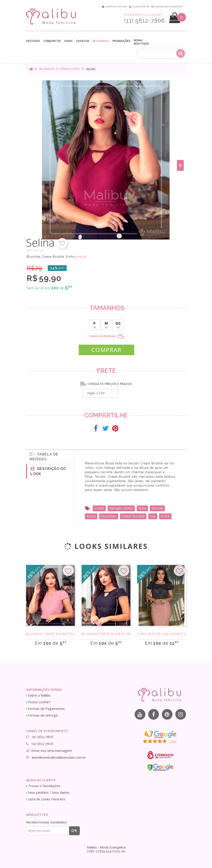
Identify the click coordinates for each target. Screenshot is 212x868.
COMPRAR (106, 348)
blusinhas (109, 515)
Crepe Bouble (133, 515)
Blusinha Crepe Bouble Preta (106, 633)
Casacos (83, 41)
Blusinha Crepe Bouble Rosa (50, 633)
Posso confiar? (38, 701)
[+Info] (81, 257)
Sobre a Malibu (38, 694)
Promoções (121, 41)
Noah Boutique (141, 42)
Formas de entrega (42, 714)
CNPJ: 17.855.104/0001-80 (106, 850)
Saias (68, 41)
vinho (165, 515)
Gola (142, 507)
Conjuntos (52, 41)
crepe (99, 507)
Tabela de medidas (44, 456)
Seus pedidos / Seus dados (48, 791)
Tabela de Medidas (106, 336)
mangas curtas (121, 507)
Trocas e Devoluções (43, 785)
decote (157, 507)
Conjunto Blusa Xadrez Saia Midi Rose (162, 633)
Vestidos (33, 41)
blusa (91, 515)
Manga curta (70, 69)
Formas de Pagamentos (45, 708)
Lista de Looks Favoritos (46, 798)
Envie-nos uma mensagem (52, 749)
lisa (153, 515)
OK (74, 830)
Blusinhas (101, 41)
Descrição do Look (48, 470)
